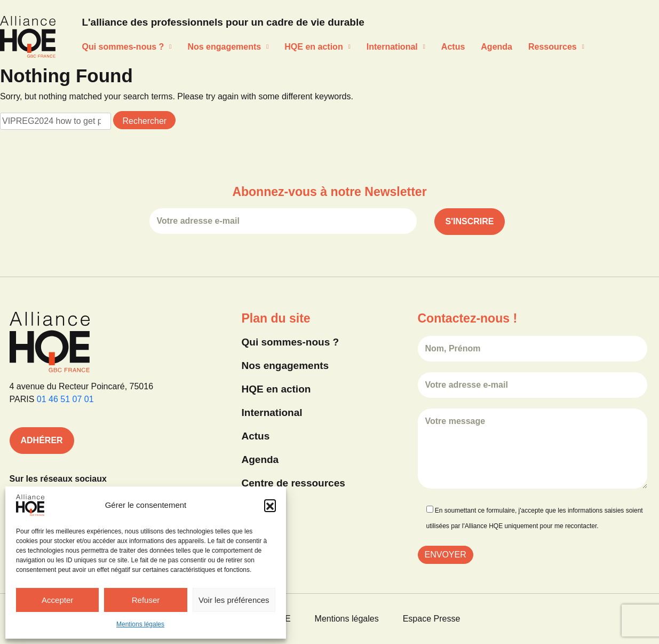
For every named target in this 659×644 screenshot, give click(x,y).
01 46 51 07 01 (65, 399)
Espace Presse (432, 619)
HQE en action (317, 47)
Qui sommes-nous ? (127, 47)
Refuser (146, 600)
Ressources (556, 47)
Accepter (57, 600)
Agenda (497, 47)
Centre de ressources (293, 483)
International (396, 47)
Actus (453, 47)
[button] (270, 505)
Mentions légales (140, 624)
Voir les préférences (234, 600)
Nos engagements (228, 47)
